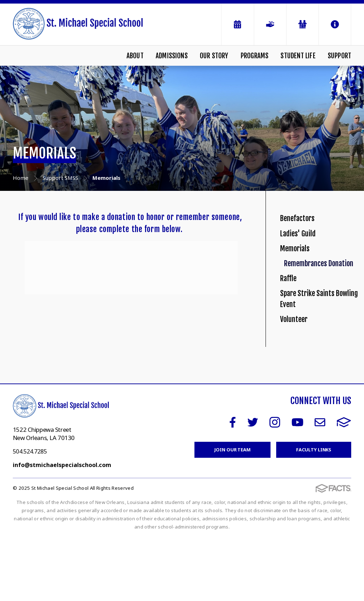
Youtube (298, 486)
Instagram (275, 486)
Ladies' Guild (304, 248)
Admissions (172, 56)
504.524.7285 (30, 515)
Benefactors (304, 223)
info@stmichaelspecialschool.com (62, 529)
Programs (255, 56)
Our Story (214, 56)
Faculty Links (314, 514)
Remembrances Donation (322, 303)
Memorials (301, 272)
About (135, 56)
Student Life (298, 56)
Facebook (233, 486)
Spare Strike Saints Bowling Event (318, 364)
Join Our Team (232, 514)
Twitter (253, 486)
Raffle (292, 333)
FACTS (344, 486)
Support (339, 56)
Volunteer (299, 395)
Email (320, 486)
